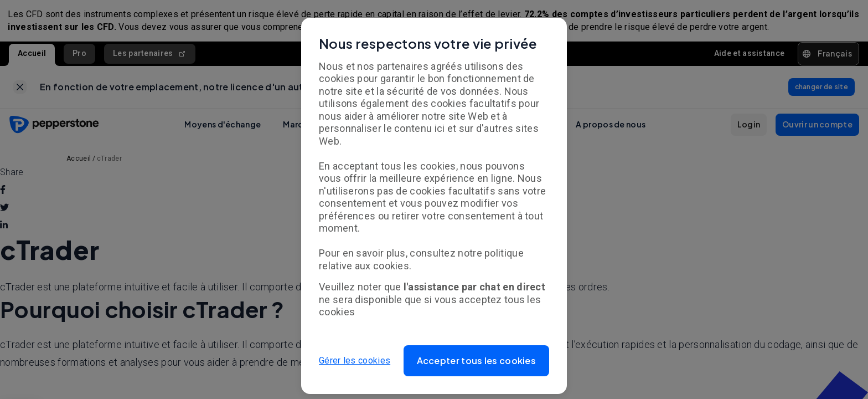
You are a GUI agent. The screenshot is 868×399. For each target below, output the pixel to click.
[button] (477, 361)
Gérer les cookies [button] (355, 360)
